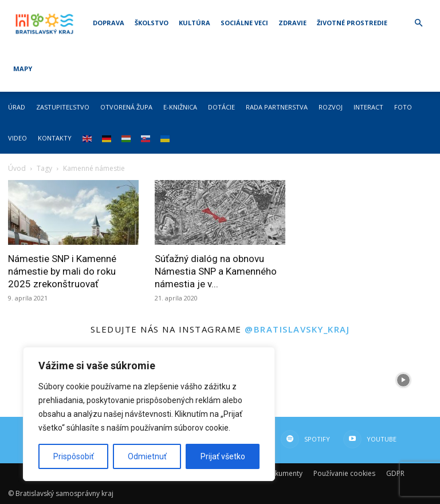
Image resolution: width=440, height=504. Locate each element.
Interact (368, 107)
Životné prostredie (352, 23)
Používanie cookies (344, 473)
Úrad (17, 107)
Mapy (23, 69)
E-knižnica (180, 107)
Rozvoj (331, 107)
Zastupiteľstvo (63, 107)
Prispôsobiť (74, 456)
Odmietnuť (147, 456)
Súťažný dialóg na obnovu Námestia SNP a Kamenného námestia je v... (216, 271)
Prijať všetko (223, 456)
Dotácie (221, 107)
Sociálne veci (244, 23)
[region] (149, 414)
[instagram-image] (330, 380)
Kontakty (55, 138)
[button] (418, 23)
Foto (403, 107)
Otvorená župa (126, 107)
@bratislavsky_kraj (297, 329)
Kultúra (195, 23)
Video (17, 138)
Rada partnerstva (277, 107)
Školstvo (152, 23)
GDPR (395, 473)
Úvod (17, 168)
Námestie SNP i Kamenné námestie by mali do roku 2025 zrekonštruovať (62, 271)
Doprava (109, 23)
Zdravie (292, 23)
